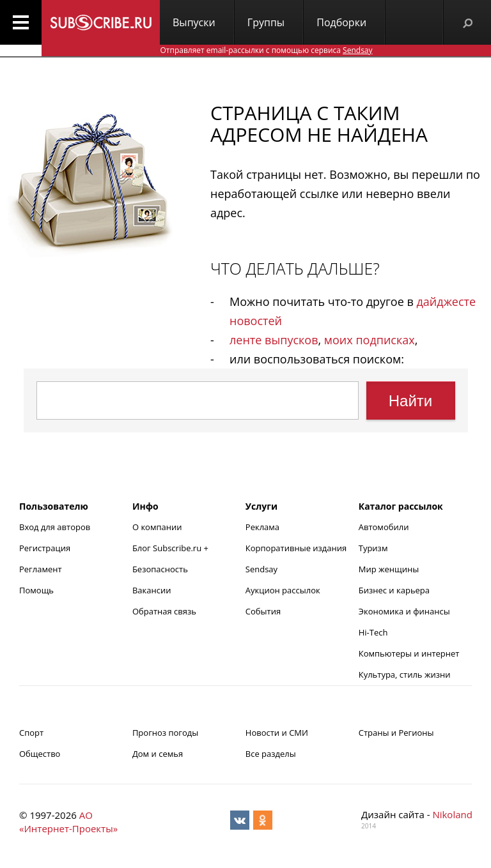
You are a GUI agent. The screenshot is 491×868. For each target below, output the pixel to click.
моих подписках (370, 340)
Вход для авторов (55, 527)
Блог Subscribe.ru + (171, 548)
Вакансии (152, 590)
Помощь (36, 590)
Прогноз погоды (165, 733)
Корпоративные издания (296, 548)
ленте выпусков (274, 340)
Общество (40, 754)
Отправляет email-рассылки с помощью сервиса (266, 50)
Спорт (31, 733)
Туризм (373, 548)
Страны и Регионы (396, 733)
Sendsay (261, 569)
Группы (266, 22)
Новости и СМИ (277, 733)
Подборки (341, 22)
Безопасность (160, 569)
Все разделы (271, 754)
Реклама (262, 527)
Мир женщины (389, 569)
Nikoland (452, 814)
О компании (157, 527)
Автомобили (384, 527)
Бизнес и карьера (394, 590)
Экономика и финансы (404, 611)
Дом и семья (158, 754)
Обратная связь (164, 611)
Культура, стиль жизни (405, 674)
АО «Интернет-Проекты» (68, 822)
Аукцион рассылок (283, 590)
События (263, 611)
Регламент (41, 569)
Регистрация (45, 548)
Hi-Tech (373, 632)
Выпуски (194, 22)
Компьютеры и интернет (409, 653)
